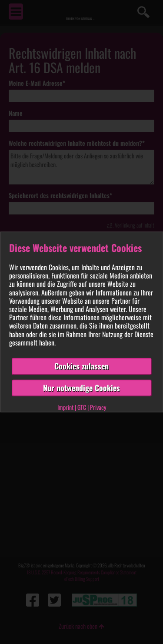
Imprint (65, 408)
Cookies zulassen (81, 366)
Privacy (98, 408)
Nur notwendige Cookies (81, 388)
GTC (82, 408)
